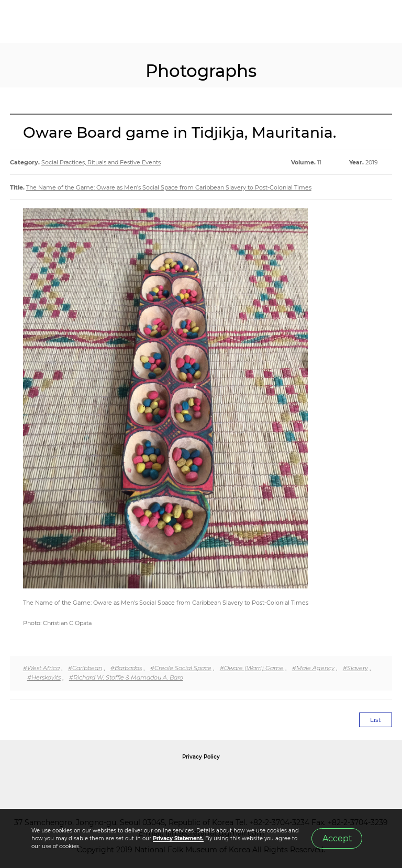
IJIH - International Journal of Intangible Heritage (63, 21)
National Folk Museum (112, 781)
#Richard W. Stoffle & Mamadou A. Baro (126, 677)
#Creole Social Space (181, 668)
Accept (337, 838)
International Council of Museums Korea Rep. (314, 781)
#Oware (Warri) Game (252, 668)
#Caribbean (85, 668)
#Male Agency (313, 668)
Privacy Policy (201, 757)
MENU (384, 21)
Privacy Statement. (178, 838)
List (376, 720)
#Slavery (355, 668)
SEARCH (360, 21)
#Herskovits (44, 677)
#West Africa (41, 668)
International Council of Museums (222, 781)
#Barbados (126, 668)
